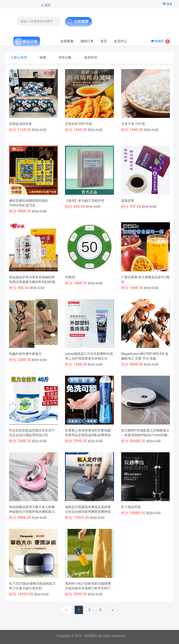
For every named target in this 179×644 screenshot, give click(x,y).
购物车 (160, 41)
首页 (104, 41)
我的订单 (87, 41)
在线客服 (67, 41)
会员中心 (120, 41)
